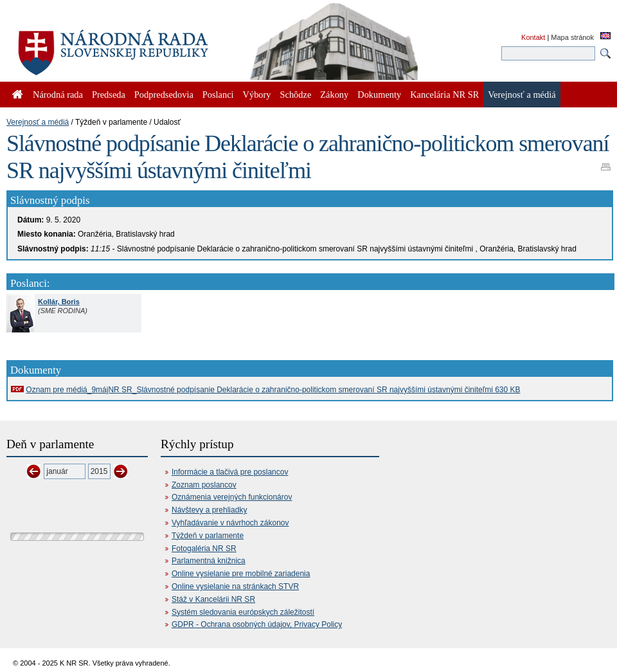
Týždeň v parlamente (208, 536)
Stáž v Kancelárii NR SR (213, 599)
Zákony (334, 95)
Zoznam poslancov (204, 485)
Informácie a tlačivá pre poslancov (230, 472)
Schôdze (296, 95)
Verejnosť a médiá (38, 122)
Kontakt (533, 37)
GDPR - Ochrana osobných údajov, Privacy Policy (257, 624)
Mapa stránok (572, 37)
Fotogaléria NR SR (204, 549)
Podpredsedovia (164, 95)
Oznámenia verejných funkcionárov (232, 497)
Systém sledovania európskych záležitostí (243, 612)
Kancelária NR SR (444, 95)
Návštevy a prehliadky (209, 510)
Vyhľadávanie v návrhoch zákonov (230, 523)
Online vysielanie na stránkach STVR (235, 586)
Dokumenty (379, 95)
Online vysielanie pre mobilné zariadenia (241, 574)
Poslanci (218, 95)
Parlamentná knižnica (209, 561)
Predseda (109, 95)
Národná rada (58, 95)
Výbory (257, 95)
